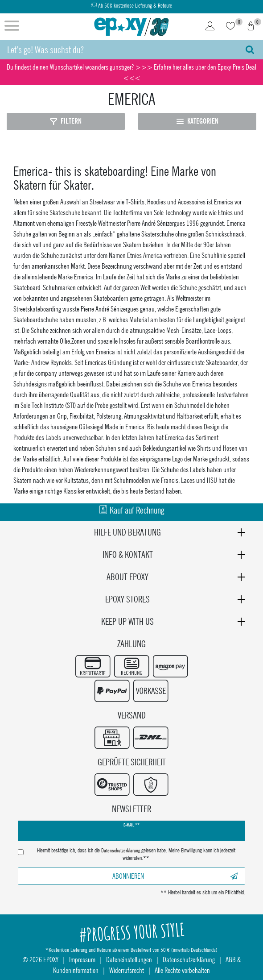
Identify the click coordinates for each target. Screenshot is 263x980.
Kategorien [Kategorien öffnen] (197, 121)
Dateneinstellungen (129, 959)
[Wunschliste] (230, 27)
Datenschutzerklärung (189, 959)
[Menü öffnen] (12, 27)
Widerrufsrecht (127, 970)
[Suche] (250, 50)
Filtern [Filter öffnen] (66, 121)
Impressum (82, 959)
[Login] (210, 27)
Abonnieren (175, 876)
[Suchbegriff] (118, 50)
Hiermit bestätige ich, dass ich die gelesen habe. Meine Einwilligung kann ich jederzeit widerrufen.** (136, 854)
